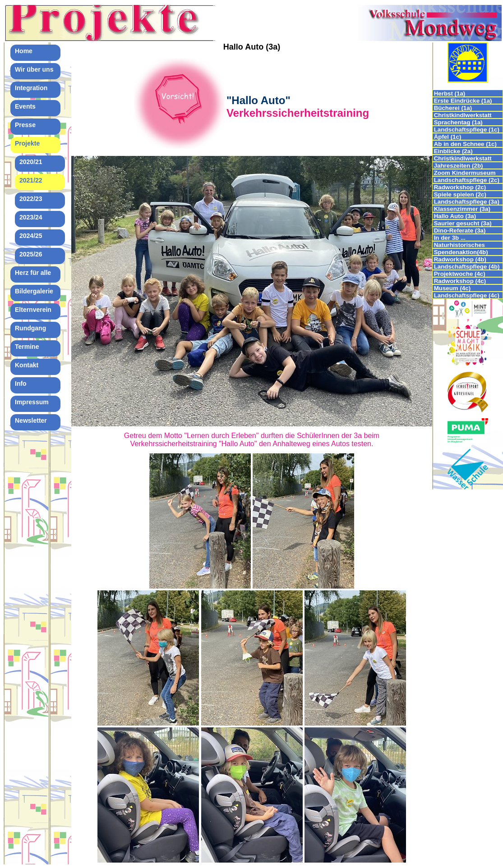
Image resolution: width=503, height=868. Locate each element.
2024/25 (31, 236)
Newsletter (31, 420)
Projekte (27, 143)
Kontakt (27, 365)
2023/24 (31, 217)
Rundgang (30, 328)
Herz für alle (33, 273)
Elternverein (33, 310)
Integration (31, 88)
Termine (27, 347)
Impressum (32, 402)
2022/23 (31, 199)
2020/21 (31, 162)
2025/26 (31, 254)
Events (25, 106)
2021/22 (31, 180)
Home (24, 51)
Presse (25, 125)
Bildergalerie (34, 291)
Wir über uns (34, 69)
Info (21, 384)
